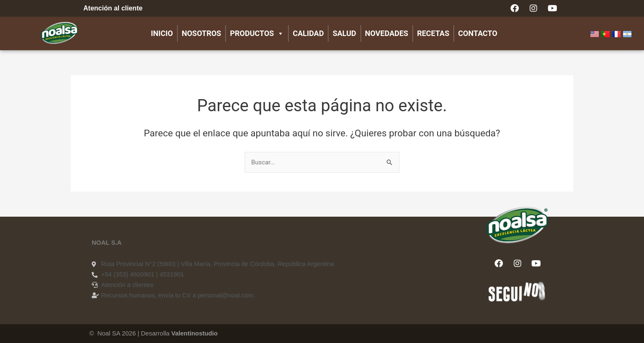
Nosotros (201, 33)
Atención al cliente (113, 8)
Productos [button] (257, 33)
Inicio (162, 33)
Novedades (387, 33)
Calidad (308, 33)
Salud (344, 33)
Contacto (478, 33)
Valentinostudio (195, 334)
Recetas (433, 33)
